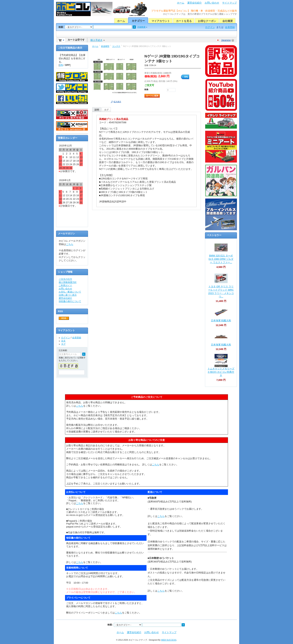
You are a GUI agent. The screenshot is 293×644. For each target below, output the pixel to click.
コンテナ (116, 46)
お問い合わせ (212, 3)
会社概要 (228, 21)
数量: (147, 90)
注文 (63, 341)
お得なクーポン (207, 21)
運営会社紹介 (195, 3)
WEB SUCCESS (169, 640)
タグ (106, 110)
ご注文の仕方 (65, 279)
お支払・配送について (70, 292)
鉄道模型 (105, 46)
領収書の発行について (70, 301)
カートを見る (184, 21)
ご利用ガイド (65, 285)
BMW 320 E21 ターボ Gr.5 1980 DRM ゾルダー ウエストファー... (221, 259)
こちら (70, 244)
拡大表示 (117, 102)
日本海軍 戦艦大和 (221, 321)
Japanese (226, 40)
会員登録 (230, 27)
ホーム (181, 3)
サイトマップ (229, 3)
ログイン (210, 27)
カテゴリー (138, 21)
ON (61, 65)
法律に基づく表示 (68, 295)
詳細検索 (141, 27)
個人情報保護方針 (68, 282)
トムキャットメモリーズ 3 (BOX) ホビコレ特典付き (221, 372)
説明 (97, 110)
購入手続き (97, 40)
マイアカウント (161, 21)
